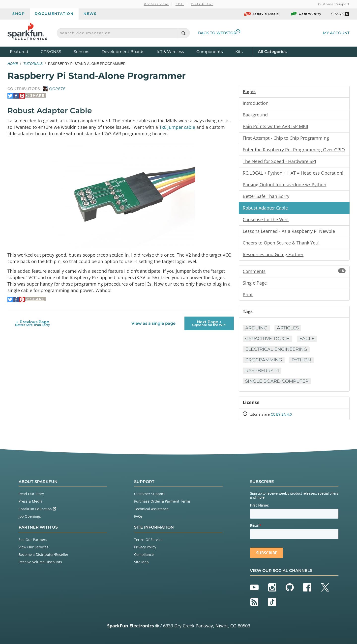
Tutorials (33, 64)
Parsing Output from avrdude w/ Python (284, 185)
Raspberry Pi (262, 371)
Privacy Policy (145, 547)
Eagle (307, 339)
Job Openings (30, 516)
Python (301, 360)
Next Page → (209, 323)
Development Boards (123, 52)
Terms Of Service (148, 540)
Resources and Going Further (273, 254)
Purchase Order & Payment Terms (162, 501)
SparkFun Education (37, 509)
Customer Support (334, 4)
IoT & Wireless (170, 52)
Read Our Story (31, 494)
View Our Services (33, 547)
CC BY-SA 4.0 (281, 414)
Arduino (256, 328)
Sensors (81, 52)
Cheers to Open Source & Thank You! (281, 243)
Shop (19, 14)
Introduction (256, 103)
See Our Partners (33, 540)
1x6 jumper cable (177, 127)
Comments (294, 271)
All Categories (272, 51)
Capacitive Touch (268, 339)
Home (13, 64)
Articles (288, 328)
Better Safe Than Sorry (266, 196)
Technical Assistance (151, 509)
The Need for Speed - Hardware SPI (279, 161)
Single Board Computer (277, 381)
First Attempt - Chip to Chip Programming (286, 138)
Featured (24, 51)
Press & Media (30, 501)
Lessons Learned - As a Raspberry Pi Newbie (289, 231)
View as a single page (153, 323)
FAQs (138, 516)
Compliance (144, 554)
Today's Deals (261, 14)
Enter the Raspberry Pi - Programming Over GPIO (294, 150)
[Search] (183, 33)
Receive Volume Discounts (40, 562)
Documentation (54, 14)
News (90, 14)
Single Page (255, 283)
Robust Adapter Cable (265, 208)
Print (248, 295)
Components (210, 52)
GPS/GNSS (51, 52)
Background (255, 115)
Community (306, 14)
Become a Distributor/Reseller (44, 554)
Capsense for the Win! (266, 219)
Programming (264, 360)
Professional (156, 4)
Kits (239, 52)
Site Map (141, 562)
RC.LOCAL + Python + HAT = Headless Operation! (293, 173)
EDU (180, 4)
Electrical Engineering (276, 349)
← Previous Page (32, 323)
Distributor (202, 4)
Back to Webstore (219, 33)
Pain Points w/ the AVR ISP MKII (275, 126)
